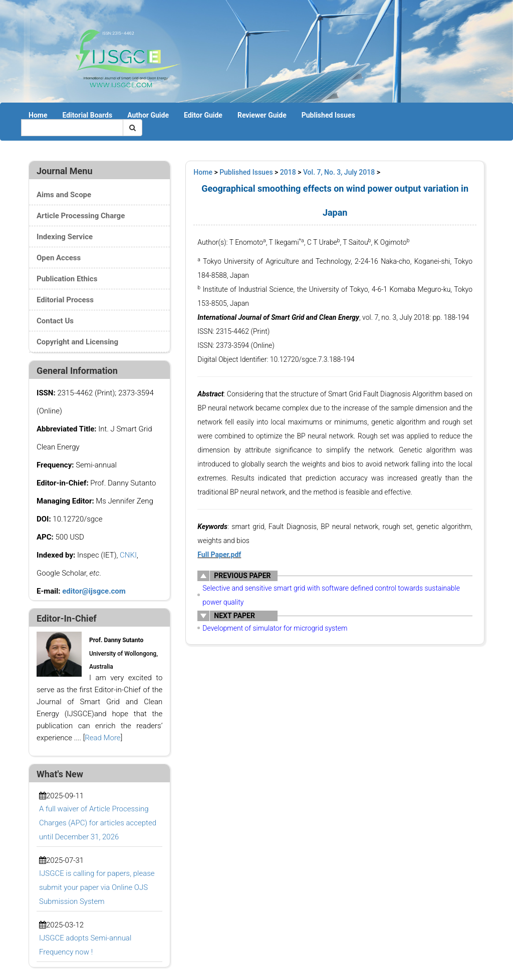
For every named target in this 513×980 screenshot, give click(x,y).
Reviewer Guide (262, 115)
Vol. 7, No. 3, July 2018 (339, 172)
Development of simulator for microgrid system (275, 628)
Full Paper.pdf (219, 555)
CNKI (128, 555)
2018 (288, 172)
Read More (102, 738)
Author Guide (148, 115)
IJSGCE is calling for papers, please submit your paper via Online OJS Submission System (97, 887)
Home (38, 115)
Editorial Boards (87, 115)
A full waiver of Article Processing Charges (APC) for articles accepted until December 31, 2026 (98, 823)
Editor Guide (203, 115)
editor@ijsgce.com (94, 591)
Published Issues (328, 115)
